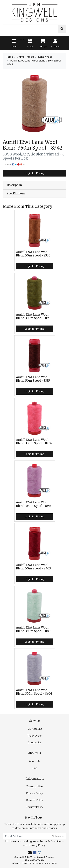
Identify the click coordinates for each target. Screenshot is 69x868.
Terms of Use (35, 786)
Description (14, 185)
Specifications (16, 194)
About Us (34, 761)
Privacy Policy (34, 793)
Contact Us (35, 742)
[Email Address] (26, 836)
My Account (35, 729)
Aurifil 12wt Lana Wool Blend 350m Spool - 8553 (34, 504)
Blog (35, 768)
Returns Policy (35, 800)
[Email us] (30, 853)
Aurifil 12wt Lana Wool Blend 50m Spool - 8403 (33, 567)
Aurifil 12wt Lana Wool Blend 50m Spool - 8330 (33, 254)
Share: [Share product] (14, 164)
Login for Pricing (34, 173)
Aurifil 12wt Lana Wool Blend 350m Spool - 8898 (34, 629)
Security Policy (35, 807)
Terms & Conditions (52, 841)
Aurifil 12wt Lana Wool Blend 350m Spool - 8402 (34, 441)
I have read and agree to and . (35, 843)
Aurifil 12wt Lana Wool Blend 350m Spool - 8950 (34, 316)
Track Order (35, 736)
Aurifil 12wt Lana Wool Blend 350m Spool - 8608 (34, 692)
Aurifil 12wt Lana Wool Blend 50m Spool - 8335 (33, 379)
